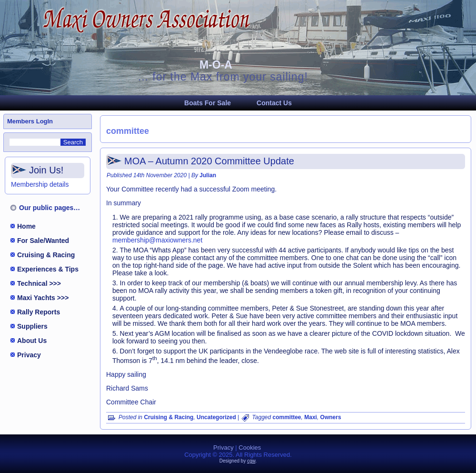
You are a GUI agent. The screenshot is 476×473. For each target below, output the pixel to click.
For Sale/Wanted (43, 241)
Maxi (311, 417)
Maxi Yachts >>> (43, 298)
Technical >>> (39, 283)
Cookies (250, 448)
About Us (32, 341)
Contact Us (274, 103)
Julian (208, 175)
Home (26, 226)
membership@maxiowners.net (157, 240)
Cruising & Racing (46, 255)
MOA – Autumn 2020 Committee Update (209, 161)
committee (287, 417)
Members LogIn (30, 121)
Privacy (29, 355)
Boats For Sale (208, 103)
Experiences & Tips (48, 269)
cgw (251, 461)
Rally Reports (39, 312)
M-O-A (216, 65)
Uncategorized (216, 417)
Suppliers (32, 326)
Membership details (40, 184)
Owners (331, 417)
